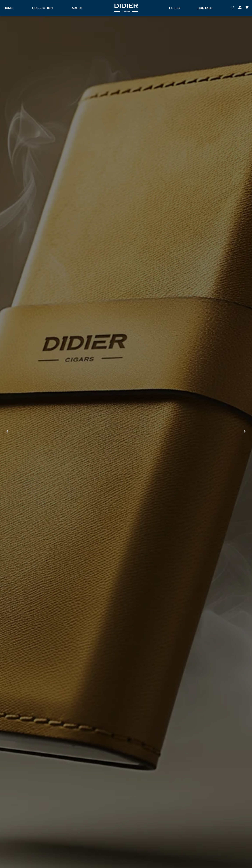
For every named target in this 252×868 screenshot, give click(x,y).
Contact (205, 8)
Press (174, 8)
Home (8, 8)
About (77, 8)
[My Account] (240, 7)
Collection (42, 8)
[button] (7, 431)
